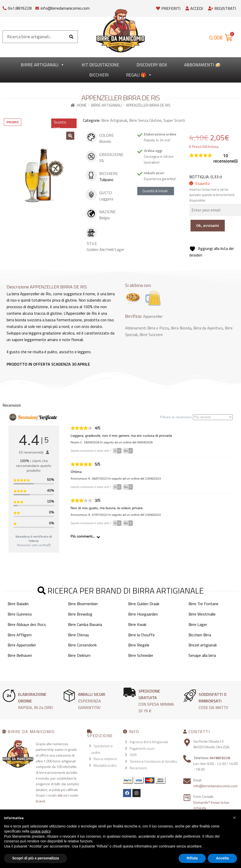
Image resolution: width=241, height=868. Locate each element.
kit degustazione (100, 65)
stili (60, 795)
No (128, 451)
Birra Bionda (181, 328)
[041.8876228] (4, 7)
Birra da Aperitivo (208, 328)
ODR (133, 755)
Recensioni (138, 768)
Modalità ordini (105, 765)
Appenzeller (153, 316)
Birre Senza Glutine (145, 120)
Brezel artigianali (203, 645)
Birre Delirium (79, 655)
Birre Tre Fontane (203, 604)
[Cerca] (71, 37)
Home (82, 105)
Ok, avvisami (208, 225)
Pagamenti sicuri (142, 748)
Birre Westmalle (202, 614)
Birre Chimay (79, 635)
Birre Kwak (137, 624)
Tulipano (106, 180)
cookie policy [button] (40, 831)
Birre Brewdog (80, 614)
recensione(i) (226, 159)
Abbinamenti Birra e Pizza (147, 328)
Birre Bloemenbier (83, 604)
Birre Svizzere (151, 334)
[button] (70, 136)
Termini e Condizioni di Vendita (153, 761)
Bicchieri (99, 75)
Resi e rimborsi (105, 759)
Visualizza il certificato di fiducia (34, 539)
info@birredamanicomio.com (65, 8)
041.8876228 (20, 8)
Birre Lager (198, 624)
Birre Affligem (20, 635)
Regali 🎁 (139, 75)
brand (40, 801)
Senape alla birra (202, 655)
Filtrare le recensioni (196, 417)
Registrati (222, 8)
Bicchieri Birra (200, 635)
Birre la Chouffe (141, 635)
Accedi (194, 8)
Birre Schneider (141, 655)
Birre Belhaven (20, 655)
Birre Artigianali (43, 65)
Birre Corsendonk (82, 645)
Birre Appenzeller (22, 645)
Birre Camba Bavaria (85, 624)
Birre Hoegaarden (143, 614)
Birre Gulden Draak (144, 604)
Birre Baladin (18, 604)
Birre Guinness (20, 614)
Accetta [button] (222, 858)
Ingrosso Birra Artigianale (149, 742)
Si (118, 451)
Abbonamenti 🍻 (202, 65)
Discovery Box (152, 65)
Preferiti (168, 8)
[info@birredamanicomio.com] (37, 7)
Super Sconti (174, 120)
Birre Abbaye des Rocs (27, 624)
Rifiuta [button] (192, 858)
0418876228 (220, 758)
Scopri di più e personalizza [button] (36, 858)
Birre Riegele (139, 645)
